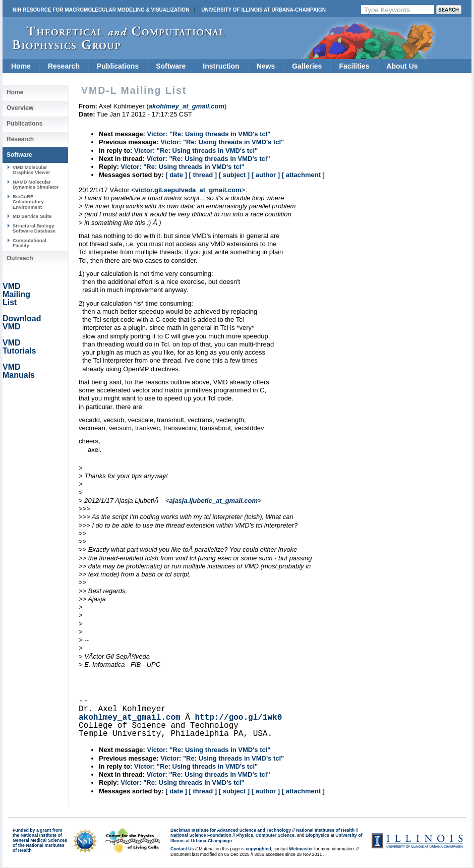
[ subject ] (234, 175)
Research (64, 66)
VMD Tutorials (19, 347)
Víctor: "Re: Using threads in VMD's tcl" (209, 134)
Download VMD (22, 323)
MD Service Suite (32, 216)
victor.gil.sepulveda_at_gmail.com (188, 190)
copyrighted (258, 849)
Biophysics (317, 835)
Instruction (221, 66)
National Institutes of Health (325, 830)
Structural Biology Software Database (34, 228)
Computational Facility (29, 243)
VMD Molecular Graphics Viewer (31, 170)
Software (171, 66)
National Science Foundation (201, 835)
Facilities (354, 66)
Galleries (307, 66)
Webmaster (301, 849)
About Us (402, 66)
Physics (245, 835)
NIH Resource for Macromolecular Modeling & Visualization (101, 10)
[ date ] (176, 175)
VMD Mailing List (16, 294)
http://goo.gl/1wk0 (238, 718)
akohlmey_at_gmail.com (130, 718)
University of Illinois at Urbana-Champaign (263, 10)
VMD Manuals (19, 371)
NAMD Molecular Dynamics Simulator (36, 184)
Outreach (20, 258)
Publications (118, 66)
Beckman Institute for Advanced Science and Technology (231, 830)
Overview (20, 108)
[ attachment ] (303, 175)
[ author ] (266, 175)
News (266, 66)
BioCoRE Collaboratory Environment (28, 202)
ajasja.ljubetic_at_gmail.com (213, 501)
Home (21, 66)
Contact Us (182, 849)
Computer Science (275, 835)
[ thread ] (203, 175)
